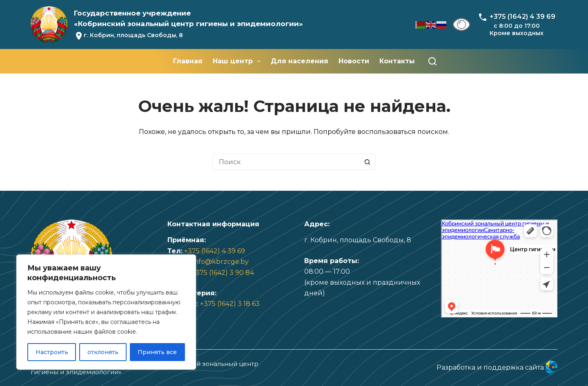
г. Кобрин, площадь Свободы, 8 (133, 35)
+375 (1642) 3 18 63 (230, 304)
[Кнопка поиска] (367, 162)
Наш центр (238, 61)
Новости (354, 61)
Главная (188, 61)
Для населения (300, 61)
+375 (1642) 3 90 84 (223, 273)
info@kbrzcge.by (221, 262)
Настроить (52, 352)
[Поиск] (432, 61)
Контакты (397, 61)
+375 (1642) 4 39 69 (215, 251)
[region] (106, 312)
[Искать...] (286, 162)
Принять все (157, 352)
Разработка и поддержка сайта (497, 367)
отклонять (103, 352)
